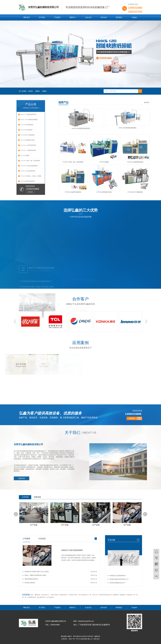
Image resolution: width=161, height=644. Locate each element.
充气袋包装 (50, 597)
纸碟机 (44, 91)
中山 (80, 639)
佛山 (89, 639)
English (134, 17)
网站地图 (64, 636)
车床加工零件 (73, 595)
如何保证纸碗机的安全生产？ (118, 583)
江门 (92, 639)
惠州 (86, 639)
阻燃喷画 (116, 595)
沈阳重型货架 (32, 597)
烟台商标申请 (41, 597)
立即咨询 (9, 192)
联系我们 (119, 17)
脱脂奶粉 (122, 595)
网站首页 (27, 17)
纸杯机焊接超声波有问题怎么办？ (119, 579)
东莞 (70, 639)
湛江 (98, 639)
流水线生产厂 (46, 595)
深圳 (95, 639)
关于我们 (42, 17)
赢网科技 (38, 595)
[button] (78, 84)
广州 (76, 639)
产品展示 (57, 17)
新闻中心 (73, 17)
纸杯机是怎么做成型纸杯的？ (118, 575)
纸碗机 (37, 91)
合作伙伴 (104, 17)
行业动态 (42, 538)
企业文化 (88, 17)
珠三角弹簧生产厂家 (85, 595)
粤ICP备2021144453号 (80, 636)
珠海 (83, 639)
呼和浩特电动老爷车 (105, 595)
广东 (73, 639)
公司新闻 (26, 538)
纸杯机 (30, 91)
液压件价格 (55, 595)
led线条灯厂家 (131, 595)
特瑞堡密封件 (63, 595)
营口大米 (95, 595)
